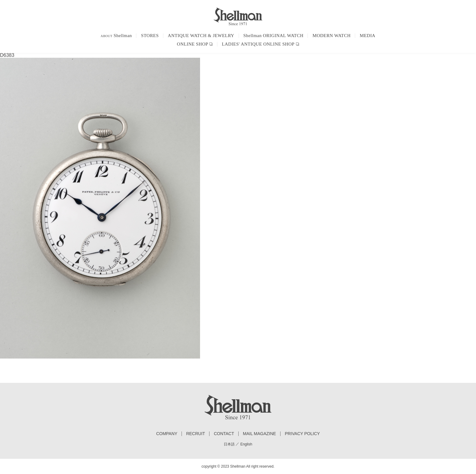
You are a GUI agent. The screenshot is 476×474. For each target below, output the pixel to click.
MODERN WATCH (331, 36)
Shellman (116, 36)
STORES (150, 36)
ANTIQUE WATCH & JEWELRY (201, 36)
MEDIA (367, 36)
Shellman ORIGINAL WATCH (274, 36)
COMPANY (167, 434)
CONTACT (224, 434)
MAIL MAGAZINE (259, 434)
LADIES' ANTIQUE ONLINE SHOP (258, 44)
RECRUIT (195, 434)
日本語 (229, 444)
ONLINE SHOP (193, 44)
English (246, 444)
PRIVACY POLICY (302, 434)
